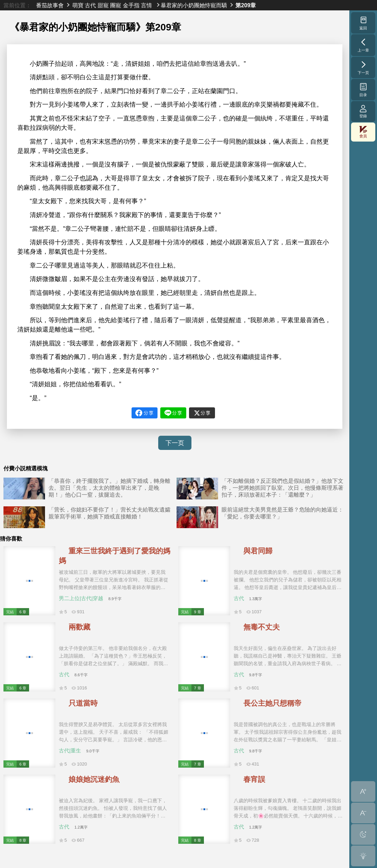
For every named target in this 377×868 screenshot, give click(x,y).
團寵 (116, 5)
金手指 (131, 5)
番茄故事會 (50, 5)
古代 (90, 5)
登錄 (363, 111)
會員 (363, 132)
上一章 (363, 45)
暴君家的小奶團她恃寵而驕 (194, 5)
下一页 (175, 443)
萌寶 (78, 5)
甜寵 (103, 5)
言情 (146, 5)
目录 (363, 90)
